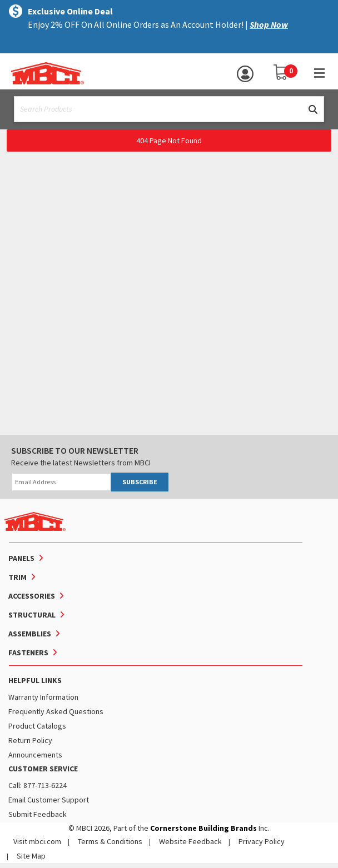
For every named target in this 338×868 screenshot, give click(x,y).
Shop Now (269, 24)
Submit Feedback (38, 814)
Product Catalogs (37, 726)
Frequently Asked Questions (56, 711)
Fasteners (28, 653)
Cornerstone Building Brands (203, 828)
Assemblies (30, 634)
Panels (21, 558)
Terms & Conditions (110, 841)
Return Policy (30, 740)
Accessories (32, 596)
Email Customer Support (49, 800)
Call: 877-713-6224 (38, 785)
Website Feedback (190, 841)
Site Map (31, 856)
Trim (18, 577)
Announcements (35, 755)
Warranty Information (43, 697)
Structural (32, 615)
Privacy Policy (262, 841)
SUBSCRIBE (140, 482)
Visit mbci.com (37, 841)
